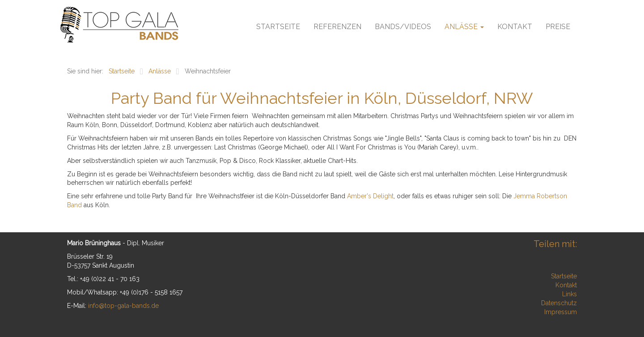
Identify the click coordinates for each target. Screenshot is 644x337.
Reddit (570, 256)
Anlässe (464, 27)
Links (570, 294)
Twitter (462, 256)
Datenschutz (559, 303)
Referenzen (337, 27)
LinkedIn (498, 256)
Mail (534, 256)
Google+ (480, 256)
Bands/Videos (403, 27)
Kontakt (515, 27)
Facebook (445, 256)
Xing (516, 256)
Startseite (278, 27)
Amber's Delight (370, 196)
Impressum (561, 312)
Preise (558, 27)
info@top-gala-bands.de (123, 306)
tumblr (552, 256)
